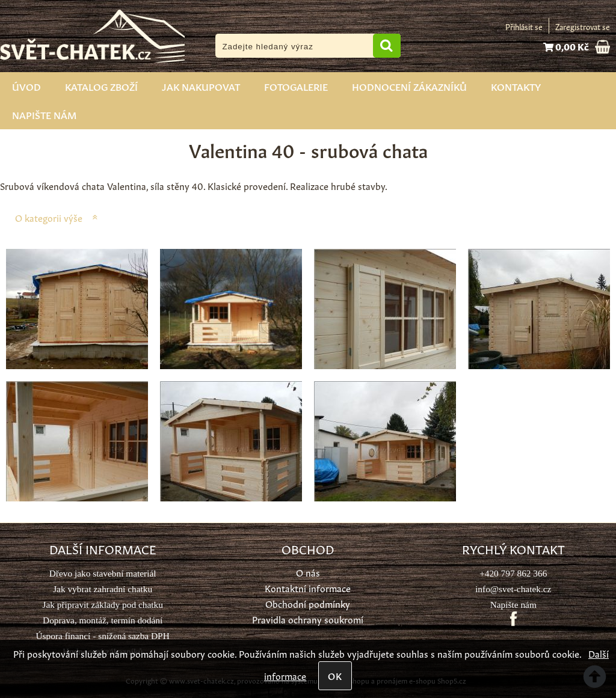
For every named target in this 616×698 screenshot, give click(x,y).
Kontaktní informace (308, 588)
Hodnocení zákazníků (409, 86)
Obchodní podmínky (308, 603)
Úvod (26, 86)
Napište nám (44, 114)
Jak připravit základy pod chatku (102, 605)
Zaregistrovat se (583, 26)
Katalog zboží (101, 86)
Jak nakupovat (201, 86)
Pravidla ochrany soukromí (308, 619)
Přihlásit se (524, 26)
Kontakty (516, 86)
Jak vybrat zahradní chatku (103, 589)
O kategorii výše (49, 217)
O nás (308, 572)
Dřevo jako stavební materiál (103, 573)
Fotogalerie (296, 86)
